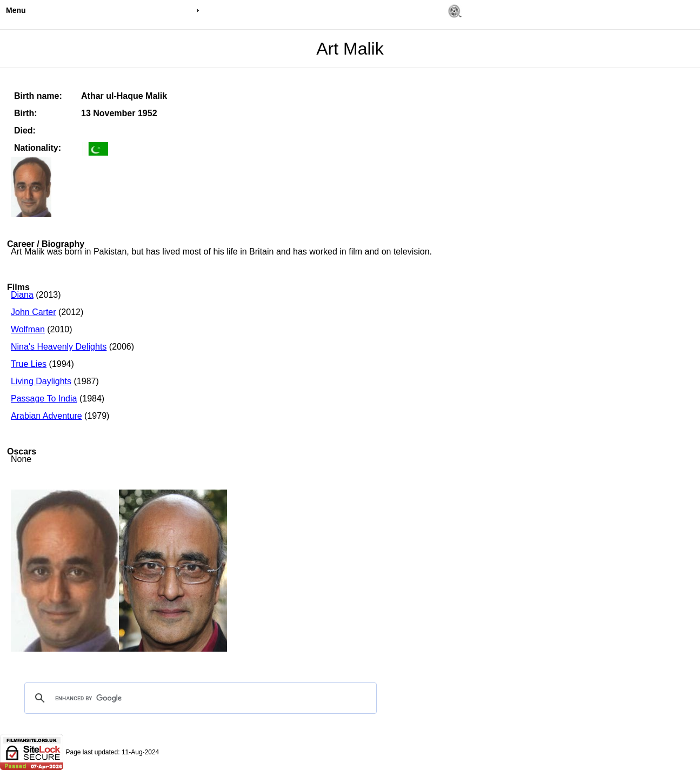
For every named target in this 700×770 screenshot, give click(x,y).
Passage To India (44, 399)
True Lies (29, 364)
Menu (16, 10)
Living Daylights (41, 381)
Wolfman (28, 329)
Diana (22, 295)
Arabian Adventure (46, 416)
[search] (199, 698)
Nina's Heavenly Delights (59, 347)
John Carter (34, 312)
